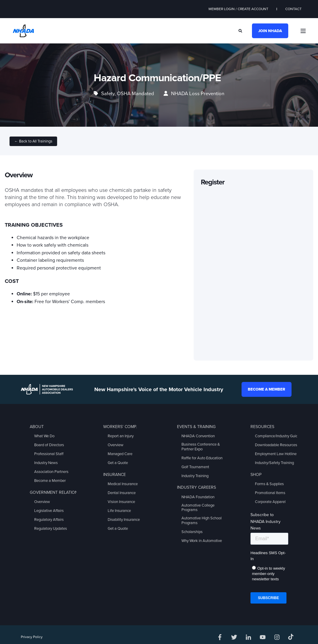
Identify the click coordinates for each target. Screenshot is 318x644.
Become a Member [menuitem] (50, 481)
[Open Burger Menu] (303, 31)
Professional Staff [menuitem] (49, 454)
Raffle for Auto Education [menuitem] (202, 458)
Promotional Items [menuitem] (270, 493)
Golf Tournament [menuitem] (195, 467)
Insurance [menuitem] (115, 475)
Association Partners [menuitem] (51, 472)
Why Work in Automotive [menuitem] (202, 541)
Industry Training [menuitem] (195, 476)
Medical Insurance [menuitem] (123, 484)
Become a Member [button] (267, 389)
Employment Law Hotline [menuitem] (276, 454)
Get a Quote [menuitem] (118, 463)
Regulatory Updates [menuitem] (51, 529)
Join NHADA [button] (270, 31)
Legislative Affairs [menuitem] (49, 511)
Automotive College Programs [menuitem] (198, 508)
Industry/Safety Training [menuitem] (274, 463)
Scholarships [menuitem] (192, 532)
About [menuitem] (37, 427)
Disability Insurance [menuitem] (124, 520)
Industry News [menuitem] (46, 463)
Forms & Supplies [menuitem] (269, 484)
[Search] (241, 30)
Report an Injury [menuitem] (121, 436)
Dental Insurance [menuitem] (122, 493)
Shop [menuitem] (256, 475)
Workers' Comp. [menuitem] (120, 427)
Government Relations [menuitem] (55, 492)
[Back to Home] (23, 30)
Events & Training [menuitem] (196, 427)
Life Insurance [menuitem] (119, 511)
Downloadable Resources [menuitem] (276, 445)
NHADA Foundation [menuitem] (198, 497)
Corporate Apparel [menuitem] (270, 502)
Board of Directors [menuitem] (49, 445)
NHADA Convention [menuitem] (198, 436)
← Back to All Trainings (33, 141)
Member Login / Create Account (238, 9)
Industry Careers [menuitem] (196, 487)
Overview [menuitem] (42, 502)
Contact (293, 9)
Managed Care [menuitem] (120, 454)
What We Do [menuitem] (44, 436)
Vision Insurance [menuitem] (121, 502)
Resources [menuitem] (262, 427)
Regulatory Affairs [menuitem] (49, 520)
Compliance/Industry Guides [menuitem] (278, 436)
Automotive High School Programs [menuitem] (202, 521)
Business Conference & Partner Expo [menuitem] (201, 447)
